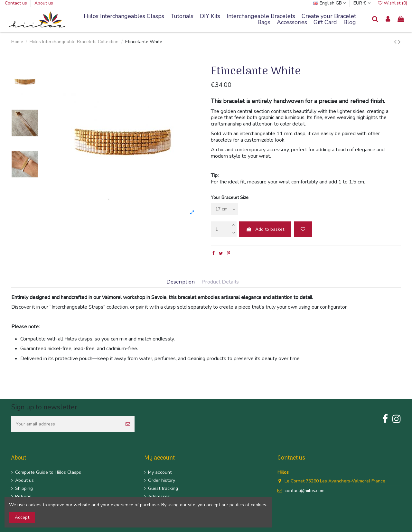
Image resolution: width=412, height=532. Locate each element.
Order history (162, 480)
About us (44, 3)
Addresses (159, 496)
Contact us (17, 3)
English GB (330, 3)
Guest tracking (163, 488)
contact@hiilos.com (304, 491)
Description (181, 282)
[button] (261, 16)
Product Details (220, 282)
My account (160, 472)
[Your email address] (66, 424)
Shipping (24, 488)
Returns (23, 496)
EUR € (362, 3)
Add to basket (265, 229)
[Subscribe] (128, 424)
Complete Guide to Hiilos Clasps (48, 472)
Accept (22, 517)
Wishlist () (393, 3)
